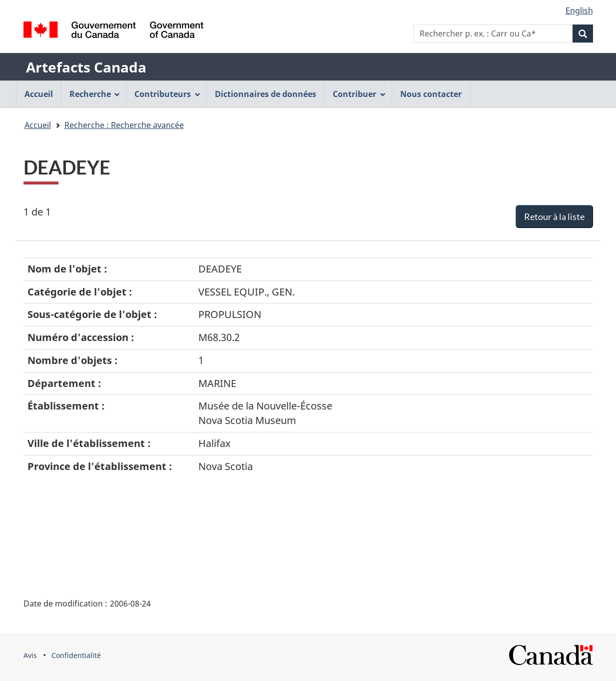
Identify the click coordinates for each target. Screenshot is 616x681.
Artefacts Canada (86, 67)
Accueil (38, 125)
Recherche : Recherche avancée (124, 125)
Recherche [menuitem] (95, 94)
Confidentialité (76, 655)
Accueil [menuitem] (39, 94)
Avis (30, 655)
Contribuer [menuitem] (359, 94)
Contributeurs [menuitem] (167, 94)
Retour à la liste (554, 216)
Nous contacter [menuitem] (431, 94)
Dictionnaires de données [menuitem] (266, 94)
